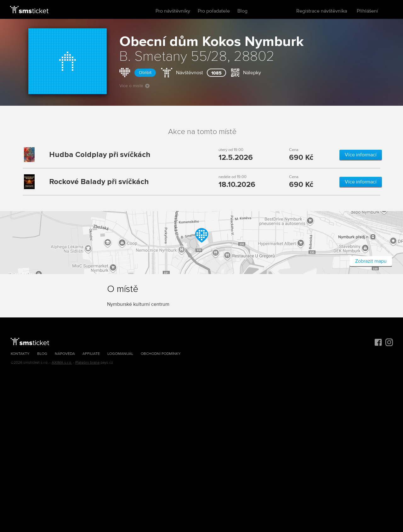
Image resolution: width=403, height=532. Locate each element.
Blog (242, 11)
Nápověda (65, 354)
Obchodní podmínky (161, 354)
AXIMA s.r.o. (62, 363)
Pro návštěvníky (173, 11)
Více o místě (134, 86)
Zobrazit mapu (371, 261)
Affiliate (91, 354)
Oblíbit (145, 73)
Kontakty (20, 354)
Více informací (361, 155)
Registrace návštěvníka (322, 11)
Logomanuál (120, 354)
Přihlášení (367, 11)
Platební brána (87, 363)
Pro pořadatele (214, 11)
